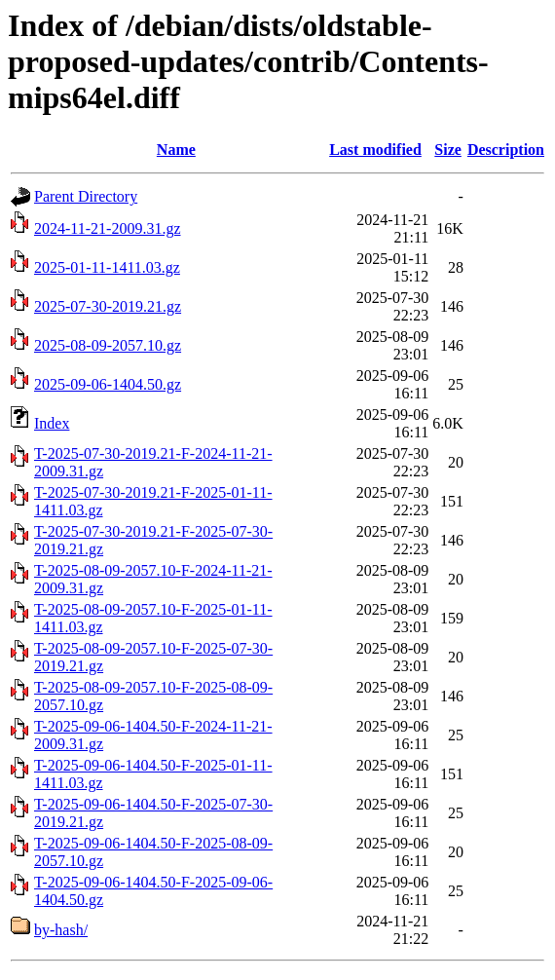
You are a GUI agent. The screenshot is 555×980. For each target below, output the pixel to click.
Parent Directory (86, 196)
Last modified (375, 150)
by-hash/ (61, 930)
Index (52, 423)
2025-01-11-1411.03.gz (107, 267)
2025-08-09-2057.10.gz (108, 345)
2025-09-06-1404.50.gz (108, 384)
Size (448, 150)
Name (176, 150)
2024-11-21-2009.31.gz (108, 228)
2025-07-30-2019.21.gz (108, 306)
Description (506, 150)
